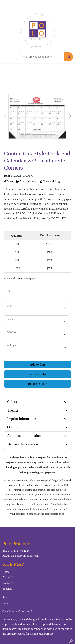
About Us (8, 577)
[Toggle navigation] (6, 57)
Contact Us (9, 583)
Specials (7, 589)
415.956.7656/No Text (16, 551)
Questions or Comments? (17, 611)
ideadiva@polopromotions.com (21, 556)
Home (6, 572)
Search (6, 597)
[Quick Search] (41, 57)
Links (6, 603)
